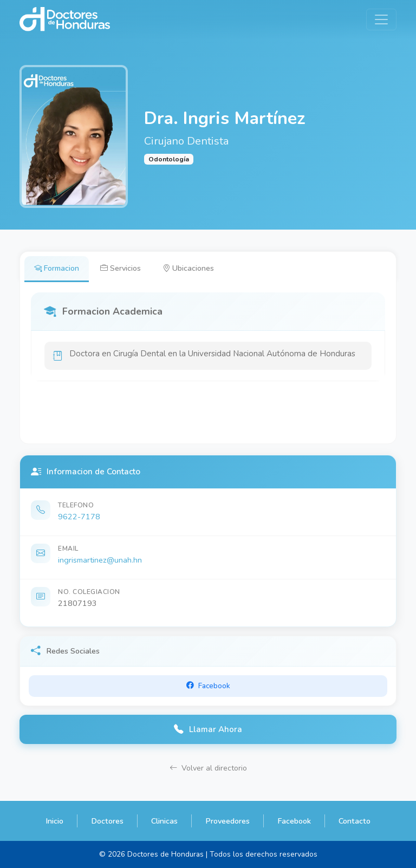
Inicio (54, 821)
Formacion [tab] (57, 268)
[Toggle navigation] (381, 19)
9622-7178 (79, 517)
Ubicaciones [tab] (189, 268)
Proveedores (227, 821)
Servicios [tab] (121, 268)
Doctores (107, 821)
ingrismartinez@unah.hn (100, 560)
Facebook (294, 821)
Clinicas (164, 821)
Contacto (355, 821)
